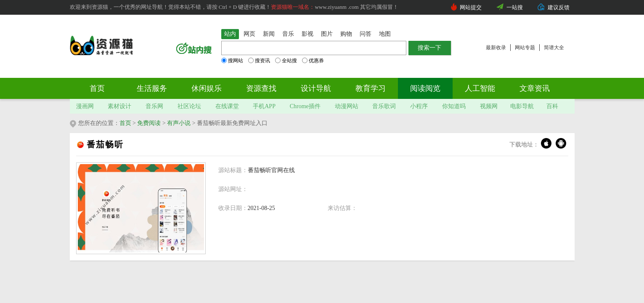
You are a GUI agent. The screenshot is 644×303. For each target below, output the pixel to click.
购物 (346, 34)
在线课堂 (227, 106)
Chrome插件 (305, 106)
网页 (249, 34)
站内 (230, 34)
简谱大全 (554, 48)
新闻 (269, 34)
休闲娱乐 (207, 88)
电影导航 (522, 106)
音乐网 (154, 106)
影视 (307, 34)
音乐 (288, 34)
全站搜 (286, 61)
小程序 (419, 106)
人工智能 (480, 88)
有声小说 (179, 123)
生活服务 (152, 88)
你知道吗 (454, 106)
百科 (552, 106)
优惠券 (313, 61)
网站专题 (525, 48)
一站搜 (515, 7)
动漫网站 (347, 106)
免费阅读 (149, 123)
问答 (366, 34)
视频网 (489, 106)
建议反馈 (559, 7)
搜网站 (232, 61)
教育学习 (371, 88)
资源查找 (261, 88)
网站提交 (471, 7)
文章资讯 (535, 88)
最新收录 (496, 48)
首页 (97, 88)
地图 (385, 34)
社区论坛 (189, 106)
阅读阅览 (425, 88)
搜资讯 (259, 61)
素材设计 (119, 106)
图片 (327, 34)
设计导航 (316, 88)
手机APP (264, 106)
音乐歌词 (384, 106)
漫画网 (85, 106)
